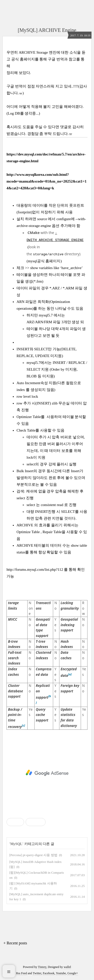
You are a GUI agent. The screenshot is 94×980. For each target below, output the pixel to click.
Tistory (42, 967)
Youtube (61, 973)
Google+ (73, 973)
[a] (70, 674)
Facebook (49, 973)
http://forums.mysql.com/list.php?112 (35, 569)
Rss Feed (22, 973)
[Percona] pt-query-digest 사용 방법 (33, 855)
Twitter (37, 973)
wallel (67, 967)
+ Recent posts (15, 943)
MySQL (16, 844)
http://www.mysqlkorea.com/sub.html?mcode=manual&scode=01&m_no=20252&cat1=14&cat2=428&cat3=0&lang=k (46, 181)
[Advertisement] (47, 773)
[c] (23, 725)
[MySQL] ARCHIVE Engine (47, 30)
